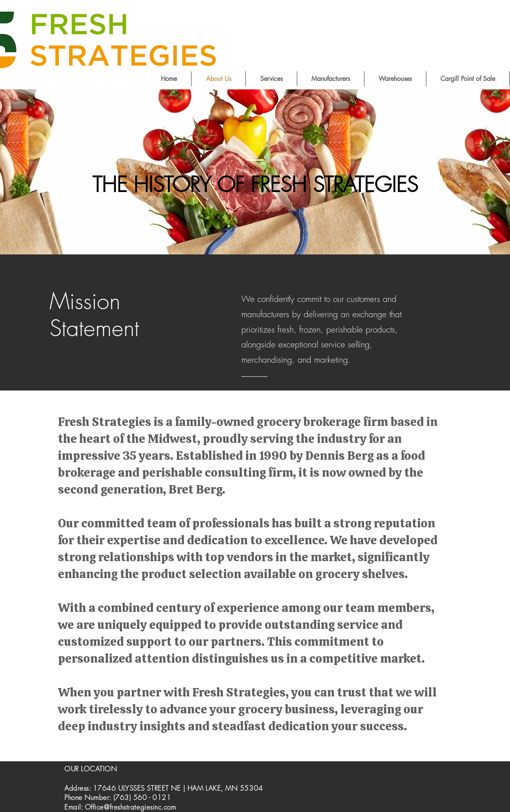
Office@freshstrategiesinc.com (131, 807)
